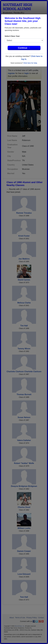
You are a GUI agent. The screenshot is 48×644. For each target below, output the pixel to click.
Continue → (24, 48)
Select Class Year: (12, 36)
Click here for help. (30, 63)
